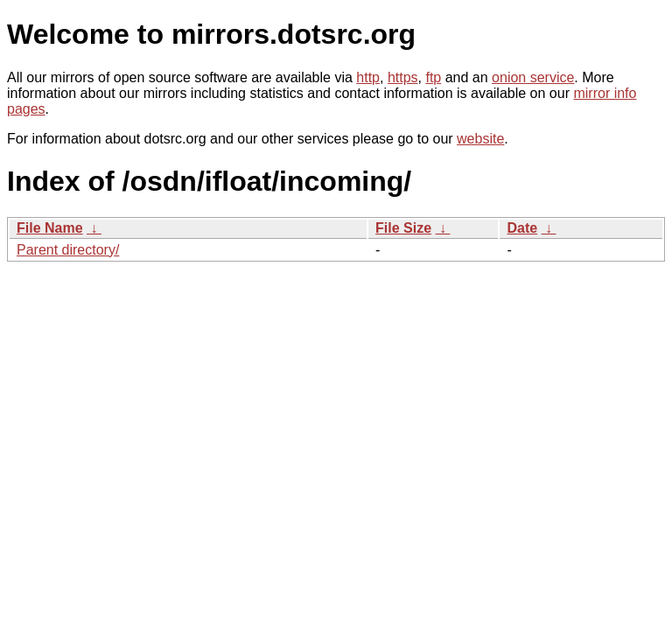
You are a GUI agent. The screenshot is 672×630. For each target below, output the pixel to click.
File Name (50, 228)
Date (522, 228)
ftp (433, 77)
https (403, 77)
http (368, 77)
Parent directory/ (68, 250)
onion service (533, 77)
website (480, 139)
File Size (403, 228)
